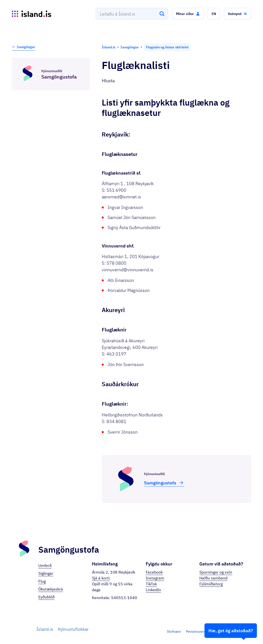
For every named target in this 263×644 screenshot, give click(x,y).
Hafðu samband (213, 578)
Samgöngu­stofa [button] (164, 483)
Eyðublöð (46, 597)
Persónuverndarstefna (203, 631)
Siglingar (46, 573)
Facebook (154, 572)
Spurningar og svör (216, 572)
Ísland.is (45, 629)
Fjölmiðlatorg (211, 584)
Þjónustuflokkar (73, 629)
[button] (188, 14)
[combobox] (132, 14)
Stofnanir (174, 631)
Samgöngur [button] (23, 47)
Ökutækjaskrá (51, 589)
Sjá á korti (101, 578)
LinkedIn (153, 590)
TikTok (151, 584)
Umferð (45, 565)
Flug (42, 581)
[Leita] (162, 14)
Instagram (155, 578)
